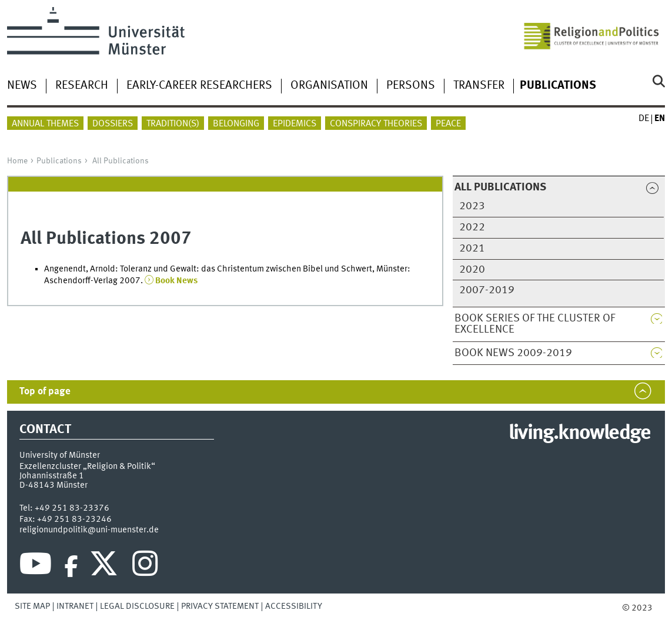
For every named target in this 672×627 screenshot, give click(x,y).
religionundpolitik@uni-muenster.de (89, 530)
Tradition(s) (173, 124)
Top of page (45, 392)
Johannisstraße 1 (52, 476)
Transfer (479, 86)
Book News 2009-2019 (513, 353)
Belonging (236, 124)
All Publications (121, 161)
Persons (411, 86)
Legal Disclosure (137, 606)
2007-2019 (487, 290)
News (22, 86)
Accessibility (294, 606)
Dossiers (113, 124)
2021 (472, 249)
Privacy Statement (220, 606)
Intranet (75, 606)
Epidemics (295, 124)
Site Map (32, 606)
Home (17, 161)
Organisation (329, 86)
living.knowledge (579, 434)
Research (82, 86)
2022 (472, 227)
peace (448, 124)
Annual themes (45, 124)
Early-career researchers (199, 86)
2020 (472, 270)
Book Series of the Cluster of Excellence (535, 324)
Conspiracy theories (376, 124)
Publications (59, 161)
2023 (472, 206)
